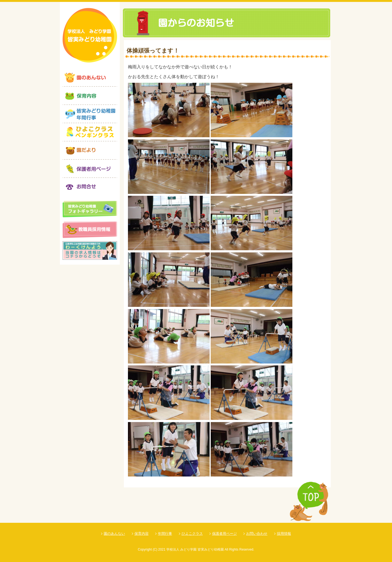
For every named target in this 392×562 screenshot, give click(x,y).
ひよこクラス (192, 534)
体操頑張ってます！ (153, 51)
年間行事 (165, 534)
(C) (155, 549)
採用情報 (284, 534)
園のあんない (114, 534)
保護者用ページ (224, 534)
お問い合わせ (257, 534)
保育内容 (142, 534)
